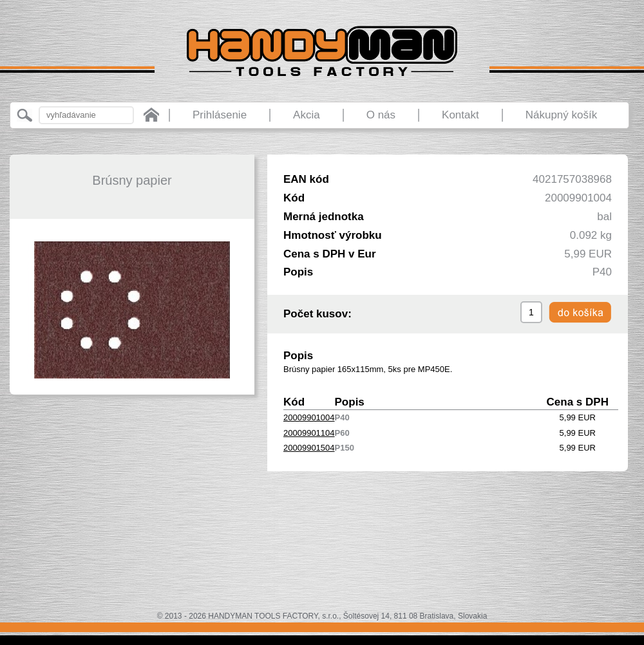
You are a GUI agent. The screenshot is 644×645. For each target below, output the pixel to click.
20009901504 (309, 448)
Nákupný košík (562, 115)
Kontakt (460, 115)
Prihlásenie (220, 115)
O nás (381, 115)
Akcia (307, 115)
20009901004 (309, 417)
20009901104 (309, 433)
